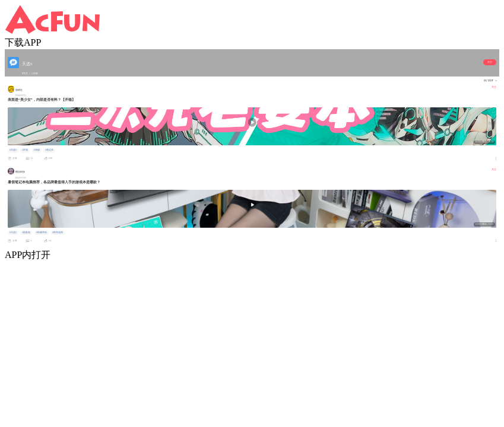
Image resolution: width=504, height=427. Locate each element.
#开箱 (25, 150)
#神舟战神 (58, 232)
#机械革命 (42, 232)
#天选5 (13, 150)
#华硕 (37, 150)
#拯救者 (26, 232)
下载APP (23, 42)
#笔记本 (49, 150)
